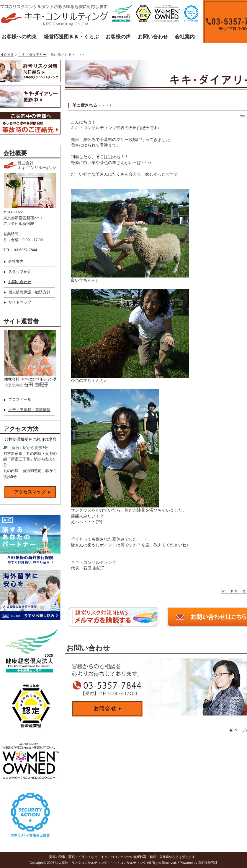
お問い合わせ (153, 37)
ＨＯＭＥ (7, 55)
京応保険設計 (208, 863)
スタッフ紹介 (20, 272)
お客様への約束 (19, 37)
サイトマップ (20, 302)
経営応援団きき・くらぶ (71, 37)
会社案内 (185, 37)
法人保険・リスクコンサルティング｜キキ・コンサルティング (101, 863)
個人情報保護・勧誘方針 (29, 292)
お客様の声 (118, 37)
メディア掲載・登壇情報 (29, 410)
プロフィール (20, 400)
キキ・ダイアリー (32, 55)
